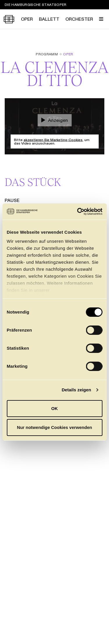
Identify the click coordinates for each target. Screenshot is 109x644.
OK (54, 408)
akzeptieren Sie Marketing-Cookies (53, 140)
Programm (47, 54)
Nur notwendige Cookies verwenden (54, 427)
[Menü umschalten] (101, 19)
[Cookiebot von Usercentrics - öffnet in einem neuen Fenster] (78, 212)
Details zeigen (76, 390)
